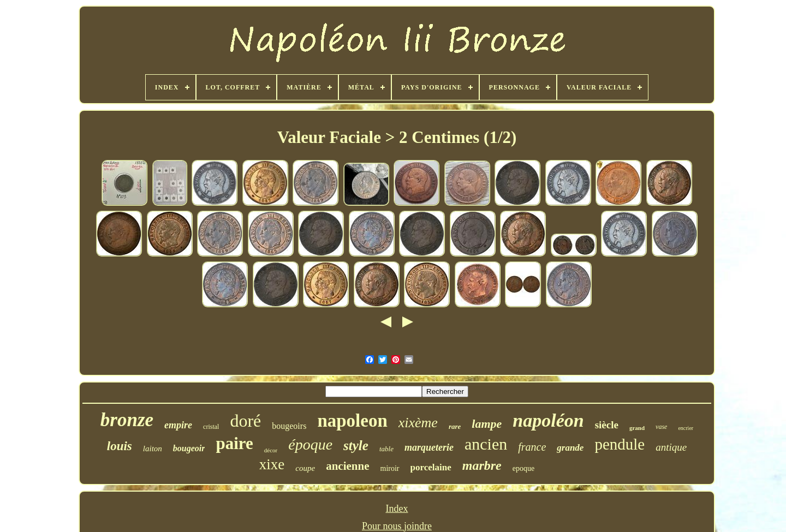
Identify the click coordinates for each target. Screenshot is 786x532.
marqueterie (429, 447)
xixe (272, 464)
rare (455, 426)
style (356, 446)
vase (661, 427)
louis (120, 446)
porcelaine (431, 467)
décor (271, 450)
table (386, 449)
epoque (523, 468)
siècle (607, 425)
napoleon (352, 421)
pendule (620, 444)
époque (310, 444)
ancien (486, 444)
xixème (418, 423)
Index (397, 509)
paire (234, 443)
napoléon (548, 420)
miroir (390, 468)
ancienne (347, 466)
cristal (211, 427)
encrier (686, 428)
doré (245, 421)
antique (671, 447)
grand (637, 428)
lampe (487, 424)
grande (570, 448)
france (532, 447)
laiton (153, 449)
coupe (305, 468)
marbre (482, 465)
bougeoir (189, 448)
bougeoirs (289, 426)
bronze (127, 420)
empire (178, 425)
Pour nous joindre (397, 526)
